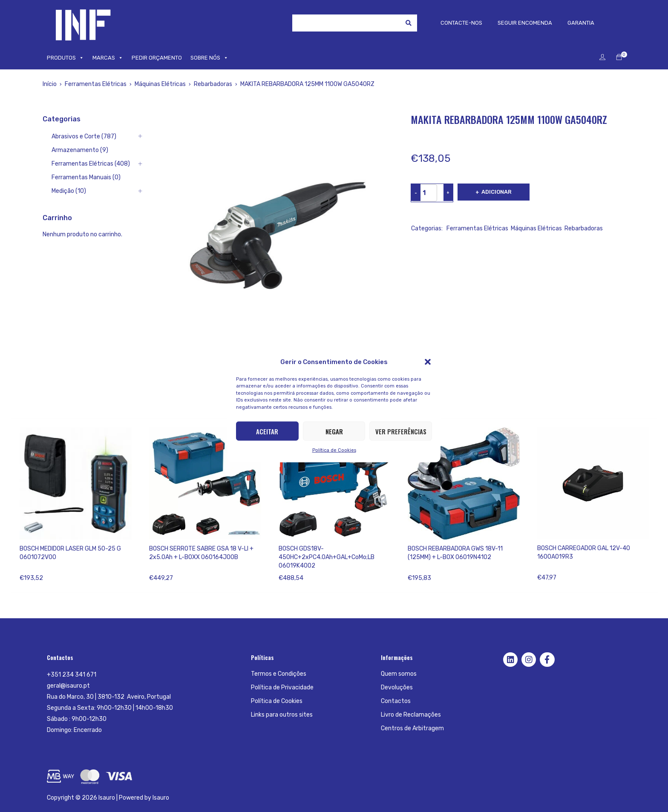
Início (50, 84)
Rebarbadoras (213, 84)
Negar (334, 431)
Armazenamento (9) (80, 150)
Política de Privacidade (282, 687)
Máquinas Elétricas (160, 84)
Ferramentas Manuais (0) (86, 177)
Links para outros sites (282, 715)
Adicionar (497, 192)
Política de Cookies (334, 450)
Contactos (396, 701)
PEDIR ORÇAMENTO (157, 58)
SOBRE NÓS (209, 58)
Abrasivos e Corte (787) (84, 136)
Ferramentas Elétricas (96, 84)
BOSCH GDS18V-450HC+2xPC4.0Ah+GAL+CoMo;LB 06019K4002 (327, 557)
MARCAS (108, 58)
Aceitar (267, 431)
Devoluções (397, 687)
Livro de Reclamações (411, 715)
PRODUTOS (65, 58)
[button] (428, 362)
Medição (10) (69, 191)
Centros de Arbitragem (412, 728)
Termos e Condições (279, 674)
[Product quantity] (424, 193)
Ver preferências (401, 431)
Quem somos (399, 674)
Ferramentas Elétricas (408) (91, 164)
